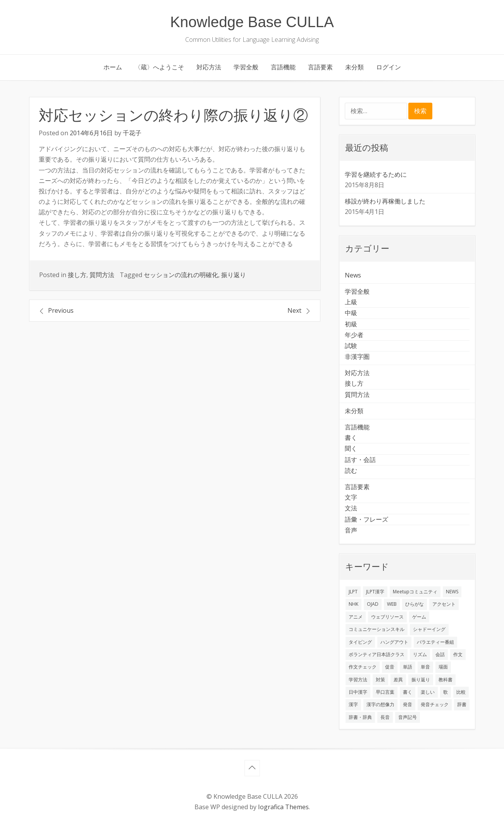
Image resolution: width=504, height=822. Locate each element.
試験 (351, 346)
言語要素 (320, 67)
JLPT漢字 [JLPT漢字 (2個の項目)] (375, 592)
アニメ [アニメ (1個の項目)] (356, 617)
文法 (351, 508)
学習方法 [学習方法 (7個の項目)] (358, 680)
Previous (61, 310)
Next (294, 310)
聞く (351, 448)
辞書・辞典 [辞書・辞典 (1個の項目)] (360, 717)
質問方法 (102, 275)
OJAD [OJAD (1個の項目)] (373, 604)
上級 (351, 302)
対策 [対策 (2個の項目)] (380, 680)
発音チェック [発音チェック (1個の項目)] (435, 704)
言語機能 (283, 67)
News (353, 275)
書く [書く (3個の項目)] (408, 692)
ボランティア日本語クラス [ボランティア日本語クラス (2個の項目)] (377, 654)
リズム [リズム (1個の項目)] (420, 654)
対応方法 (209, 67)
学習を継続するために (376, 174)
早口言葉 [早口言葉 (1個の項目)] (385, 692)
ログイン (389, 67)
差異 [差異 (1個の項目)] (398, 680)
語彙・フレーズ (366, 519)
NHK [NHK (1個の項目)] (353, 604)
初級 (351, 324)
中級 (351, 313)
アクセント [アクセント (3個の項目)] (444, 604)
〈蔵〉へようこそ (159, 67)
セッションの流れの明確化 (181, 275)
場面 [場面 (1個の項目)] (443, 667)
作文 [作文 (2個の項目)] (458, 654)
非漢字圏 (357, 357)
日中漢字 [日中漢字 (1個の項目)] (358, 692)
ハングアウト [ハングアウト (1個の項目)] (394, 642)
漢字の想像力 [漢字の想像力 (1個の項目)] (380, 704)
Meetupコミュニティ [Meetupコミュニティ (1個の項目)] (415, 592)
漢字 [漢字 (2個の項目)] (353, 704)
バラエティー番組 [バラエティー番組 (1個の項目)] (435, 642)
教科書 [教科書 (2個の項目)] (446, 680)
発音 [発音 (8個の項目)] (408, 704)
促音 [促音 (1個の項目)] (390, 667)
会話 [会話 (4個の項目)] (440, 654)
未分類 (354, 67)
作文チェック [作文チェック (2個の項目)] (363, 667)
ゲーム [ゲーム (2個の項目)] (419, 617)
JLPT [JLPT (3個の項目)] (353, 592)
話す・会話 (360, 460)
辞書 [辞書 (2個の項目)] (462, 704)
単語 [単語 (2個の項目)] (408, 667)
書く (351, 438)
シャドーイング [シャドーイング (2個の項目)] (429, 629)
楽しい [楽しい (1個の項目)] (428, 692)
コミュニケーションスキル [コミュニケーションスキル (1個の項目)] (377, 629)
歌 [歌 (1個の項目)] (446, 692)
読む (351, 470)
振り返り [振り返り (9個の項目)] (421, 680)
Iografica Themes (283, 807)
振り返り (234, 275)
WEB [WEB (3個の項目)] (392, 604)
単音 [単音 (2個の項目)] (425, 667)
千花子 (132, 133)
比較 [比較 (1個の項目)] (461, 692)
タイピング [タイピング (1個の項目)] (360, 642)
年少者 (354, 335)
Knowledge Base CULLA (252, 22)
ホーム (113, 67)
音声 (351, 530)
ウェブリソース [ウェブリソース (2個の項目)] (387, 617)
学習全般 (246, 67)
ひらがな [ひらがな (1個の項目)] (415, 604)
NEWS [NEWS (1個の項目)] (452, 592)
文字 (351, 497)
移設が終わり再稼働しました (385, 201)
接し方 (77, 275)
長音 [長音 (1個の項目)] (385, 717)
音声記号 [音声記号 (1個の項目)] (408, 717)
